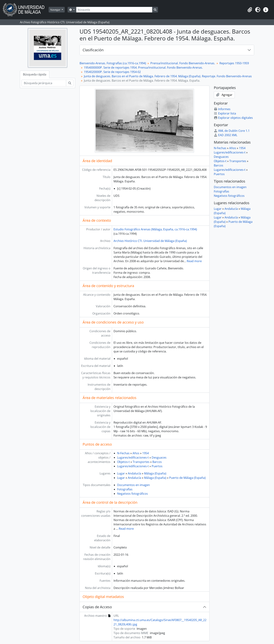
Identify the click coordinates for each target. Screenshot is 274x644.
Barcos (157, 462)
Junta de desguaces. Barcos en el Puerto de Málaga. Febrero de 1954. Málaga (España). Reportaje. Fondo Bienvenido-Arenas (168, 76)
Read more (194, 261)
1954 (145, 453)
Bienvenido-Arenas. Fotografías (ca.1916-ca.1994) (113, 63)
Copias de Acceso (97, 607)
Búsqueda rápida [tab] (35, 74)
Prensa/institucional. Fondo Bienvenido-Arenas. (183, 63)
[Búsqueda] (114, 10)
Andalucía (134, 473)
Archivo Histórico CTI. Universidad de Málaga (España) (150, 241)
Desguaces (159, 457)
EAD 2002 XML (226, 135)
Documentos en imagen (133, 485)
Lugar (121, 473)
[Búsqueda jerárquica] (44, 83)
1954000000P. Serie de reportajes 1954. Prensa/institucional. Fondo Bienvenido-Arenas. (143, 68)
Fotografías (125, 489)
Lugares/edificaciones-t (133, 457)
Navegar (56, 10)
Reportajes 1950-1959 (234, 63)
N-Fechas (123, 453)
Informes (222, 109)
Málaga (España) (155, 473)
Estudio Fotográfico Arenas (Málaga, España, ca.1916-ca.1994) (155, 229)
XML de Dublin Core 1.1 (232, 131)
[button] (250, 10)
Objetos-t (123, 462)
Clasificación (93, 50)
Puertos (157, 466)
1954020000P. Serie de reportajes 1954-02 (112, 72)
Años (136, 453)
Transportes (141, 462)
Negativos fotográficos (132, 494)
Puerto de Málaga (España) (187, 478)
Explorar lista (225, 113)
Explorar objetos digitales (233, 118)
